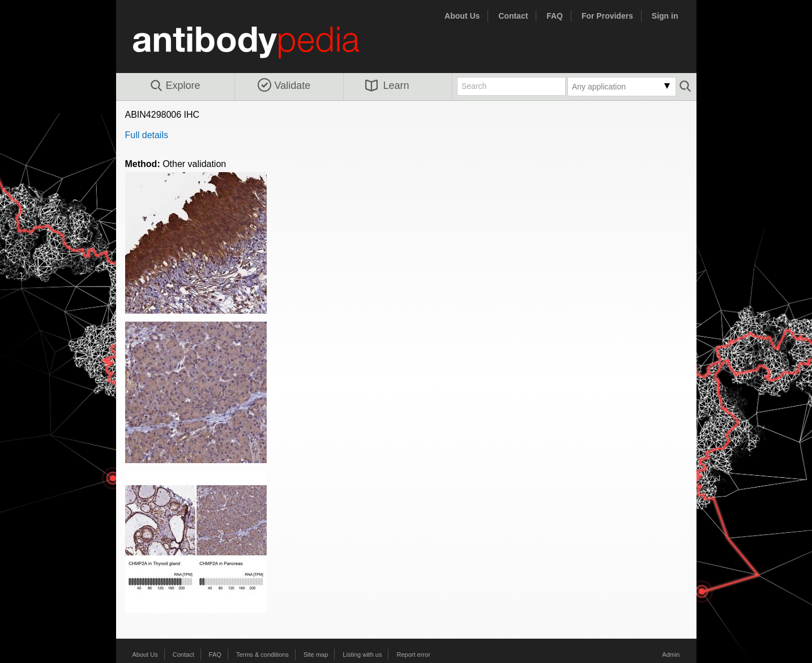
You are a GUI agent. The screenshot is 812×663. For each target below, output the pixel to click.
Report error (414, 655)
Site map (316, 655)
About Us (462, 16)
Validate (284, 85)
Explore (175, 86)
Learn (387, 85)
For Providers (607, 16)
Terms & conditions (262, 655)
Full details (147, 135)
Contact (513, 16)
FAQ (555, 16)
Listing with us (362, 655)
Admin (671, 655)
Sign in (665, 16)
